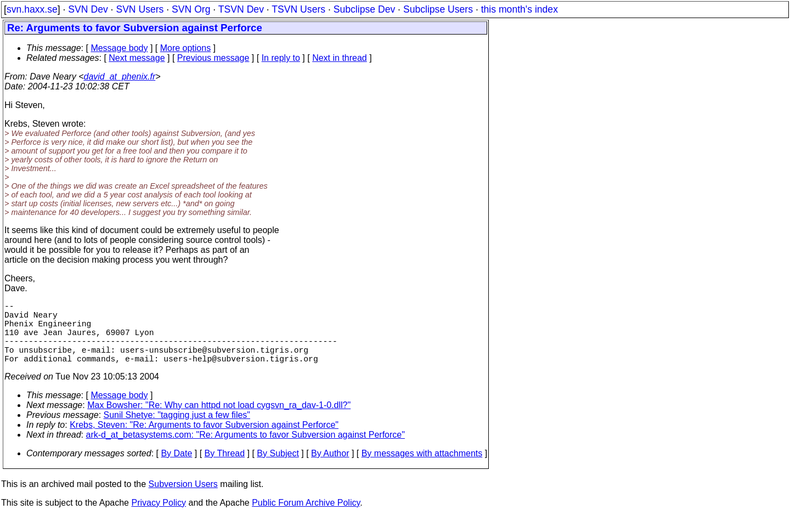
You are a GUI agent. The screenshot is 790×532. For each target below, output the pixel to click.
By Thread (225, 469)
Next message (137, 58)
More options (186, 48)
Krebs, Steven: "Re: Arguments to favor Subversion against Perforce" (204, 440)
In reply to (281, 58)
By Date (176, 469)
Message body (119, 48)
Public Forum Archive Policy (306, 518)
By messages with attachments (422, 469)
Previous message (213, 58)
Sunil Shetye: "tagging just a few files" (177, 430)
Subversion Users (183, 499)
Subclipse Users (438, 9)
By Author (330, 469)
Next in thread (340, 58)
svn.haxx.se (32, 9)
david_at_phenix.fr (119, 77)
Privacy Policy (159, 518)
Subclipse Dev (364, 9)
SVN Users (140, 9)
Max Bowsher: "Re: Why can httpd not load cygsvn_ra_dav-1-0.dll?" (219, 420)
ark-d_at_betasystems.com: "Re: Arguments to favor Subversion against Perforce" (246, 450)
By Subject (278, 469)
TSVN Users (298, 9)
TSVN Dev (241, 9)
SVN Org (191, 9)
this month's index (520, 9)
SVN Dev (88, 9)
